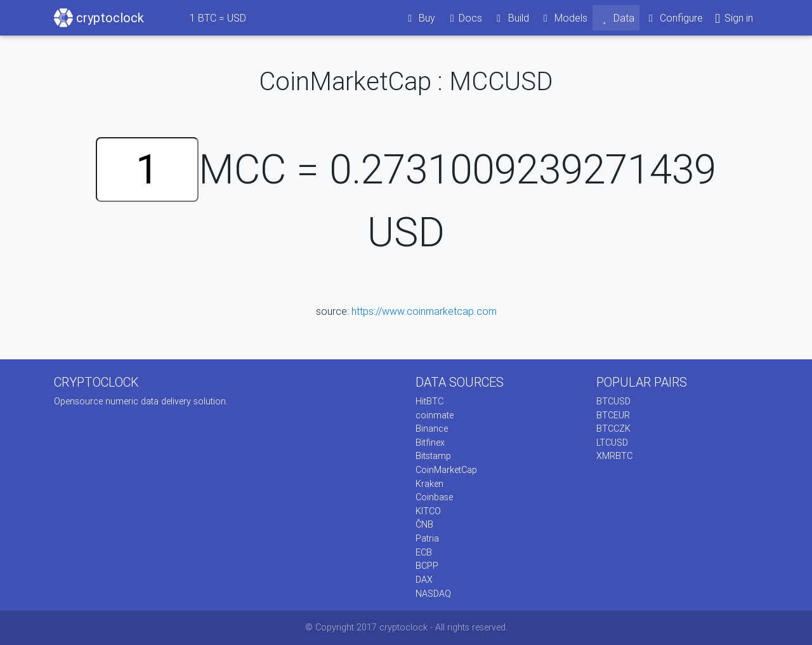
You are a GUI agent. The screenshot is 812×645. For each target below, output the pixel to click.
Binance (432, 429)
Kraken (429, 484)
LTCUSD (612, 442)
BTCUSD (613, 401)
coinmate (435, 415)
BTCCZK (613, 429)
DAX (424, 580)
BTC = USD (218, 18)
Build (511, 18)
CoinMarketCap (446, 470)
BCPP (427, 566)
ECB (424, 552)
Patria (427, 538)
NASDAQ (433, 594)
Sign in (733, 18)
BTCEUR (613, 415)
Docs (464, 18)
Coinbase (434, 497)
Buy (420, 18)
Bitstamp (433, 456)
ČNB (424, 524)
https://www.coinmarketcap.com (424, 311)
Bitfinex (430, 442)
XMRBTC (614, 456)
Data (616, 18)
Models (564, 18)
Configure (674, 18)
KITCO (428, 511)
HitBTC (429, 401)
